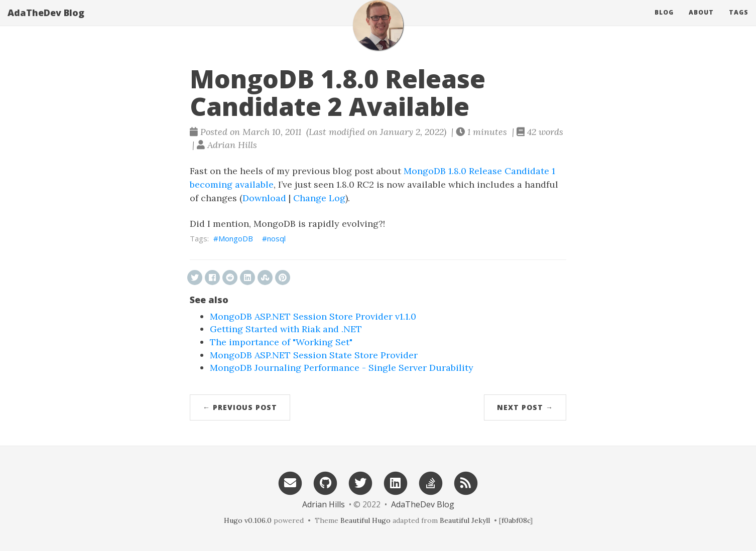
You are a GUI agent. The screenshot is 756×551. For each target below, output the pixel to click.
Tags (739, 22)
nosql (276, 238)
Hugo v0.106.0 (248, 520)
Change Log (319, 198)
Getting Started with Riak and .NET (286, 329)
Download (264, 198)
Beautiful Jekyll (465, 520)
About (701, 22)
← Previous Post (240, 407)
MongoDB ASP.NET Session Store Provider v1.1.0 (313, 316)
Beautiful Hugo (365, 520)
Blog (664, 22)
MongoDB (236, 238)
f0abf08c (516, 520)
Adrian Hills (324, 504)
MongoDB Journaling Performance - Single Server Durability (342, 368)
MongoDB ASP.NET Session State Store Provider (314, 355)
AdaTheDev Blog (46, 23)
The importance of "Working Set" (281, 342)
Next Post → (525, 407)
